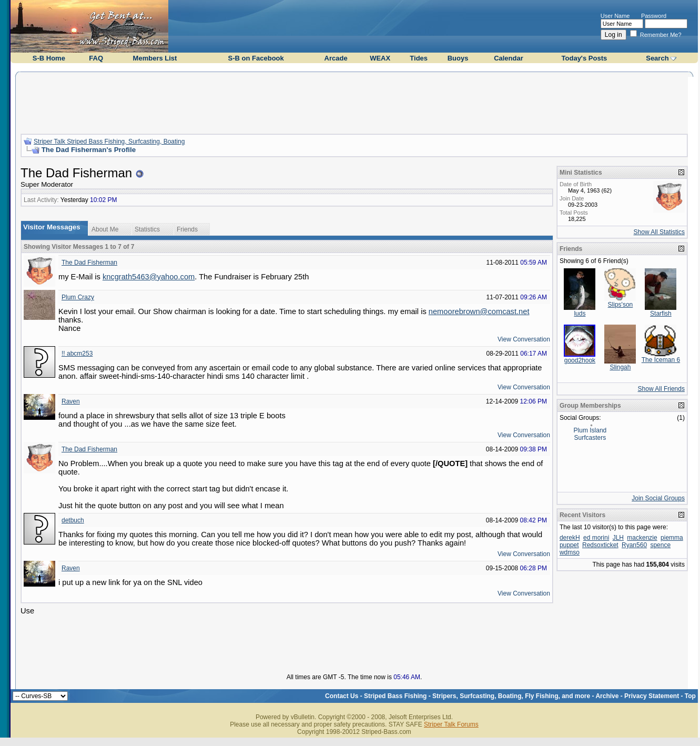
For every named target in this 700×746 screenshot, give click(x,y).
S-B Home (49, 58)
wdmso (570, 552)
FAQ (96, 58)
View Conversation (524, 339)
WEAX (380, 58)
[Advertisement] (354, 102)
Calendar (509, 58)
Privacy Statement (652, 696)
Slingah (620, 367)
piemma (672, 538)
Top (690, 696)
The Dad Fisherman (89, 263)
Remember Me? (656, 35)
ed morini (596, 538)
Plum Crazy (78, 297)
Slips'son (621, 305)
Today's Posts (585, 58)
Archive (607, 696)
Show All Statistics (659, 232)
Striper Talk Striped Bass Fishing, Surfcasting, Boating (109, 142)
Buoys (458, 58)
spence (660, 545)
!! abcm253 (77, 354)
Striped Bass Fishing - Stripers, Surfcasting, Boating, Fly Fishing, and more (477, 696)
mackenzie (642, 538)
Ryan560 (634, 545)
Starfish (661, 314)
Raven (71, 401)
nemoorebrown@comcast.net (479, 311)
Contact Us (342, 696)
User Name (615, 16)
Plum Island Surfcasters (590, 434)
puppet (569, 545)
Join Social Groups (658, 498)
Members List (155, 58)
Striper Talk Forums (451, 724)
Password (654, 16)
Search (657, 58)
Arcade (336, 58)
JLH (618, 538)
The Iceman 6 (661, 360)
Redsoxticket (600, 545)
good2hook (580, 360)
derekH (570, 538)
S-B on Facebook (256, 58)
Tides (419, 58)
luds (580, 314)
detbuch (73, 520)
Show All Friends (661, 389)
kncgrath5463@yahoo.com (149, 277)
